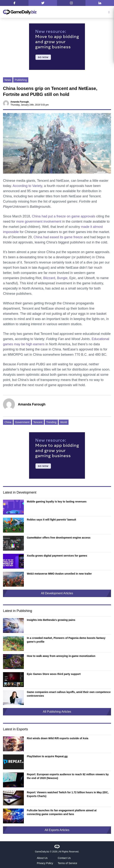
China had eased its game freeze (58, 237)
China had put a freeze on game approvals (64, 216)
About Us (42, 858)
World (64, 422)
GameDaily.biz (42, 852)
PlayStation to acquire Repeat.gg (47, 756)
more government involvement (39, 222)
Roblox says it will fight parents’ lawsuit (52, 520)
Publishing (21, 80)
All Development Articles (57, 593)
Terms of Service (67, 863)
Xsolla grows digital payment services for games (57, 556)
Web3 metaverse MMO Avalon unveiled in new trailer (59, 574)
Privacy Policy (45, 863)
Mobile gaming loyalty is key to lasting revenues (57, 502)
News (8, 80)
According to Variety (27, 186)
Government (22, 422)
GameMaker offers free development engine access (59, 538)
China (8, 422)
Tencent (38, 422)
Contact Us (64, 858)
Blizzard (49, 278)
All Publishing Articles (57, 712)
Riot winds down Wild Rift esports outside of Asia (58, 738)
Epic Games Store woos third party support (54, 674)
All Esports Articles (57, 830)
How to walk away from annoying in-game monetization (61, 656)
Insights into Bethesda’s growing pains (51, 620)
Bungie (62, 278)
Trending (51, 422)
